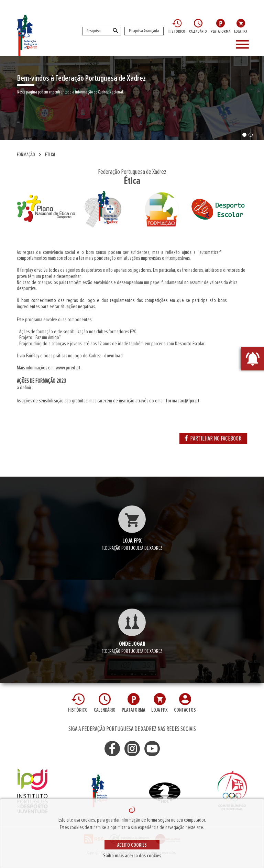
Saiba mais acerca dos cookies (132, 856)
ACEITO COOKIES (132, 845)
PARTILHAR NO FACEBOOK (213, 438)
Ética (50, 155)
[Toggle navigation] (247, 45)
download (113, 356)
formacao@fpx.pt (183, 401)
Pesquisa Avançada (144, 31)
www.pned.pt (68, 368)
